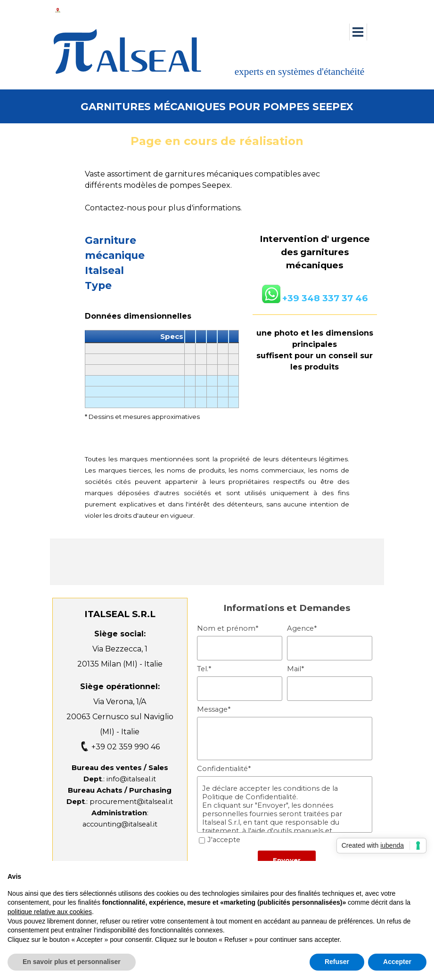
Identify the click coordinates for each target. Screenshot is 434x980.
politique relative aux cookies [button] (50, 912)
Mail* (295, 669)
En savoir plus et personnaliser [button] (72, 962)
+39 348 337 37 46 (325, 298)
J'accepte (224, 840)
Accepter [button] (397, 962)
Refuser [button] (337, 962)
